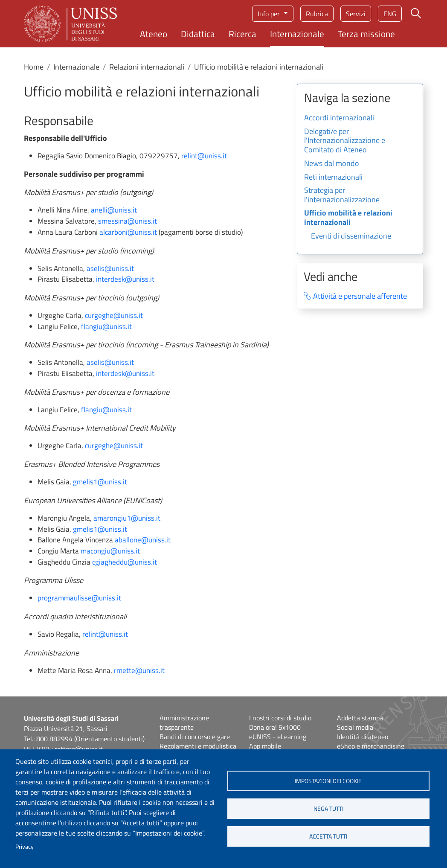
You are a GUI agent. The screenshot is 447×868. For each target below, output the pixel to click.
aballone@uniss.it (143, 540)
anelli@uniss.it (114, 210)
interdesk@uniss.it (125, 279)
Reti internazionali (333, 178)
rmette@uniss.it (139, 670)
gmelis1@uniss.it (100, 482)
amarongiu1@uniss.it (127, 518)
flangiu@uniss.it (106, 326)
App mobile (265, 746)
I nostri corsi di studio (280, 718)
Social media (355, 727)
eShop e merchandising (371, 746)
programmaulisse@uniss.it (79, 598)
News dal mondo (332, 164)
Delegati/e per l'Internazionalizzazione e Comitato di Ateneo (345, 141)
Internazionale (297, 34)
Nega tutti (328, 809)
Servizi (356, 14)
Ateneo (154, 34)
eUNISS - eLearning (278, 737)
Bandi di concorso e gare (195, 737)
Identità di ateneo (363, 737)
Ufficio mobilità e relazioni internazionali (348, 218)
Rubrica (317, 14)
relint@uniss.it (204, 156)
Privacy (25, 847)
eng (390, 14)
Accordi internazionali (339, 118)
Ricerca (242, 34)
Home (34, 67)
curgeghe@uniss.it (114, 315)
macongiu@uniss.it (110, 551)
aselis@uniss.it (110, 268)
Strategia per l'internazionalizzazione (342, 195)
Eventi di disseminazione (351, 236)
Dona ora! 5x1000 (275, 727)
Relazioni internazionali (147, 67)
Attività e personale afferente (360, 296)
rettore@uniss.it (79, 749)
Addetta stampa (360, 718)
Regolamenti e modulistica (198, 746)
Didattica (198, 34)
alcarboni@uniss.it (128, 232)
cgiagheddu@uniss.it (125, 562)
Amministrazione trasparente (184, 722)
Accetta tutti (328, 836)
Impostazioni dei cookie (328, 781)
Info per (270, 14)
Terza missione (366, 34)
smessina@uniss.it (128, 221)
